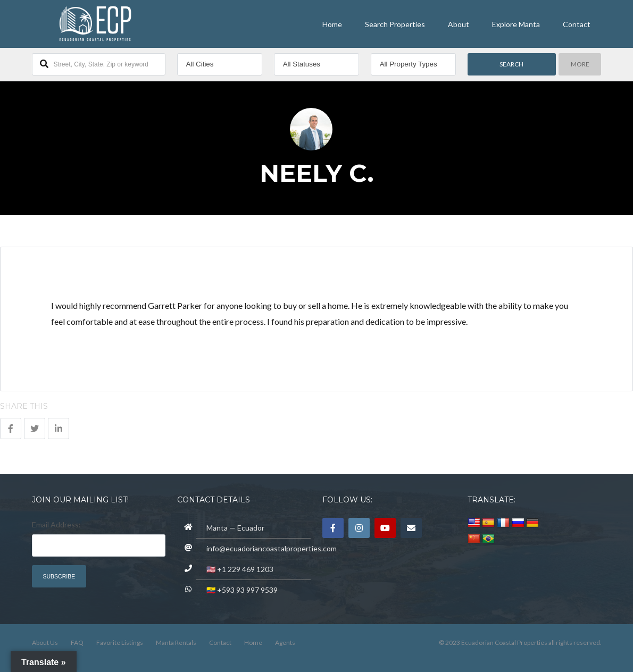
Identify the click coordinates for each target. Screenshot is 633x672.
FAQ (77, 642)
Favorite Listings (120, 642)
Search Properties (395, 24)
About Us (45, 642)
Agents (285, 642)
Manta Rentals (176, 642)
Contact (577, 24)
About (459, 24)
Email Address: (56, 524)
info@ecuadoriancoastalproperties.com (272, 548)
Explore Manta (516, 24)
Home (332, 24)
